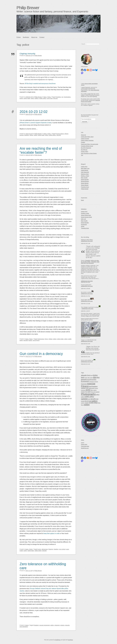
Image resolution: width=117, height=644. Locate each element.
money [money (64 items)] (83, 392)
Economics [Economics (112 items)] (85, 381)
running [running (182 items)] (84, 399)
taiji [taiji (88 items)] (90, 401)
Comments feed (85, 446)
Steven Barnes (85, 183)
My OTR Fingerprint (86, 148)
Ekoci (82, 200)
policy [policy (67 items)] (98, 395)
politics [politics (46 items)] (83, 397)
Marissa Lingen (85, 174)
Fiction (19, 37)
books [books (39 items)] (86, 378)
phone (31, 135)
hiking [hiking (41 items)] (93, 388)
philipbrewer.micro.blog (87, 241)
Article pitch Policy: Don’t (87, 137)
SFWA (83, 226)
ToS (82, 155)
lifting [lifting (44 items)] (92, 390)
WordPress (58, 640)
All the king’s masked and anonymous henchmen (40, 84)
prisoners (57, 625)
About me (34, 37)
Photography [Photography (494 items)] (88, 394)
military (50, 339)
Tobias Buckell (85, 189)
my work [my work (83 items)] (88, 392)
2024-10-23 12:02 (34, 112)
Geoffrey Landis (85, 213)
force (46, 339)
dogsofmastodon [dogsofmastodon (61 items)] (92, 380)
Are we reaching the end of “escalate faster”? (41, 150)
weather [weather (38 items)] (83, 403)
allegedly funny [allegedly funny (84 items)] (86, 375)
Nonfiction (26, 37)
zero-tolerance (24, 627)
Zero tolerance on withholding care (43, 566)
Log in (83, 443)
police (21, 98)
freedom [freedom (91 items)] (95, 387)
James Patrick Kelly (86, 215)
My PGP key (84, 150)
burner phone (60, 134)
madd (21, 551)
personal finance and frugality (90, 101)
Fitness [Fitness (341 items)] (85, 386)
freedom (59, 97)
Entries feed (84, 444)
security (55, 98)
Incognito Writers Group (87, 146)
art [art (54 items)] (92, 375)
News (45, 97)
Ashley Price (84, 167)
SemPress (70, 640)
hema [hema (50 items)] (90, 388)
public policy (43, 98)
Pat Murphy (84, 225)
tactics (30, 340)
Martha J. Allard (85, 176)
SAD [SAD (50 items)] (89, 399)
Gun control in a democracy (41, 354)
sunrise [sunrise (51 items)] (83, 401)
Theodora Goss (85, 187)
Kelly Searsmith (85, 172)
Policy (49, 97)
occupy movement (45, 625)
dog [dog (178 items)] (95, 377)
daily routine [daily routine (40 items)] (90, 378)
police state (27, 98)
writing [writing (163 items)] (87, 405)
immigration (67, 97)
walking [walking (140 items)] (94, 401)
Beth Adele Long (85, 168)
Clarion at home (85, 139)
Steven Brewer (85, 185)
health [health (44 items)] (87, 388)
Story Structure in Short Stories (89, 153)
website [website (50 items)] (87, 403)
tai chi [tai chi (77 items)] (87, 401)
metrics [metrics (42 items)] (95, 390)
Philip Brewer (28, 8)
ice (62, 97)
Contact (42, 37)
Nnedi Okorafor (85, 180)
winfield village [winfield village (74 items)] (93, 403)
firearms (51, 549)
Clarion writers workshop (87, 140)
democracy (41, 339)
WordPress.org (85, 448)
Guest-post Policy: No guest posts (90, 144)
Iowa (49, 123)
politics (37, 98)
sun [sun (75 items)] (97, 399)
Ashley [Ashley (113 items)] (95, 375)
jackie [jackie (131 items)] (88, 390)
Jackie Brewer (85, 170)
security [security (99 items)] (93, 399)
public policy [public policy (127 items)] (89, 397)
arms (40, 549)
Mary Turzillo (84, 178)
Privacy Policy (85, 152)
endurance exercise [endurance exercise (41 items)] (94, 382)
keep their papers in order (52, 533)
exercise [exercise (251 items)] (91, 384)
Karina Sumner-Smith (86, 217)
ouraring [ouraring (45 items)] (97, 392)
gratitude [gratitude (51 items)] (83, 388)
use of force (36, 340)
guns (67, 549)
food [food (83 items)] (90, 386)
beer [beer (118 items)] (83, 377)
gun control (62, 549)
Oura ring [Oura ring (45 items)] (93, 392)
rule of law (50, 98)
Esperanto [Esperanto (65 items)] (84, 384)
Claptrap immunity (27, 54)
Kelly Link (83, 219)
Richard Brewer (85, 181)
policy (32, 98)
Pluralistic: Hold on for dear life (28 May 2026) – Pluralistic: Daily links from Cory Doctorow (90, 262)
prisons (62, 625)
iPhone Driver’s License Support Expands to (34, 123)
